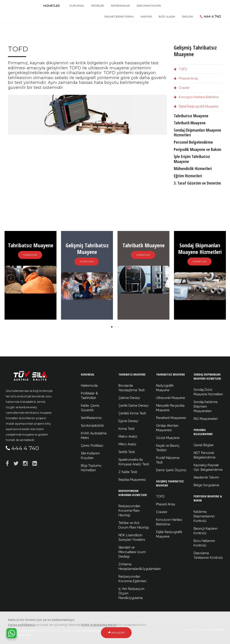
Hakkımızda (89, 386)
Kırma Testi (126, 429)
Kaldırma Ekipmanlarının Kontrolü (204, 516)
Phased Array (186, 78)
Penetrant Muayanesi (171, 418)
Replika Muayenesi (132, 480)
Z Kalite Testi (128, 472)
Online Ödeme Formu (119, 17)
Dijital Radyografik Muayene (196, 106)
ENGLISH (188, 17)
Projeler (98, 6)
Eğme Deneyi (128, 421)
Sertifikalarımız (91, 418)
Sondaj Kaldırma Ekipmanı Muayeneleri (206, 406)
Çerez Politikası (92, 446)
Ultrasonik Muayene (170, 398)
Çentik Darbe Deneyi (133, 406)
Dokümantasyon (149, 6)
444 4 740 (210, 16)
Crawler (182, 88)
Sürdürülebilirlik (92, 426)
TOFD (180, 69)
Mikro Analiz (127, 444)
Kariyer (146, 17)
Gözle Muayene (168, 438)
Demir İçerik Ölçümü (171, 470)
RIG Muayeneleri (206, 419)
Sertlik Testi (127, 452)
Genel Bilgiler (204, 445)
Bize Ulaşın (167, 17)
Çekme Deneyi (129, 398)
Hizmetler (51, 6)
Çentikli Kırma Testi (132, 413)
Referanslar (120, 6)
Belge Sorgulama (206, 485)
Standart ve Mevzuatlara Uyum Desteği (132, 552)
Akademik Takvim (206, 477)
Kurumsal (77, 6)
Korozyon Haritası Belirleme (196, 97)
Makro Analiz (128, 436)
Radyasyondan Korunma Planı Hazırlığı (129, 511)
